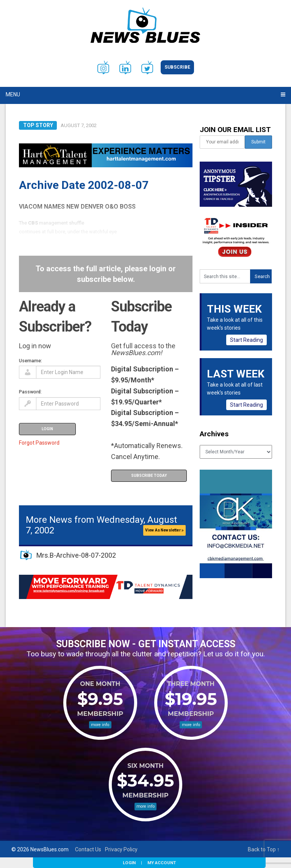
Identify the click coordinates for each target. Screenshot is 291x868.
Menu (13, 94)
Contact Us (88, 849)
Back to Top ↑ (264, 849)
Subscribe (177, 67)
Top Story (38, 125)
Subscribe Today (149, 476)
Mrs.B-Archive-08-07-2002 (76, 555)
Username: (31, 361)
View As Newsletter (164, 530)
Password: (30, 392)
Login (129, 863)
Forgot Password (39, 443)
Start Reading (246, 340)
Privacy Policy (121, 849)
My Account (162, 863)
